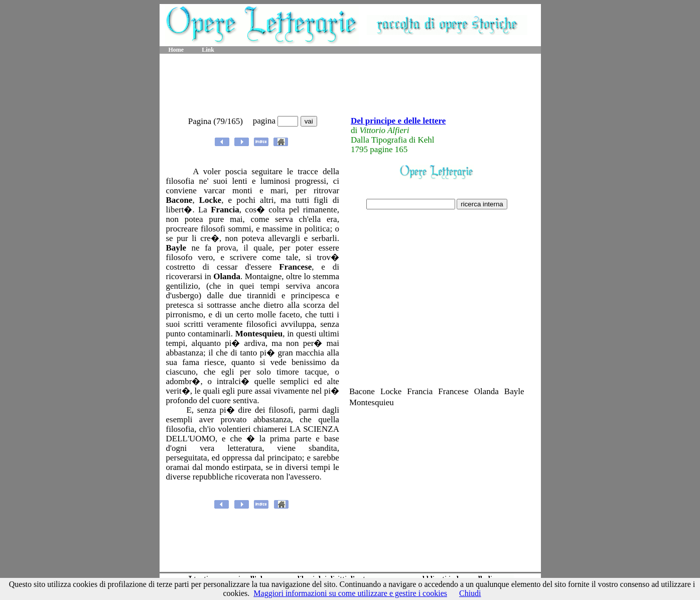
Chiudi (470, 593)
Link (208, 50)
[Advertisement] (350, 85)
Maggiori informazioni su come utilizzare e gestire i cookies (350, 593)
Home (176, 50)
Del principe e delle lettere (398, 121)
